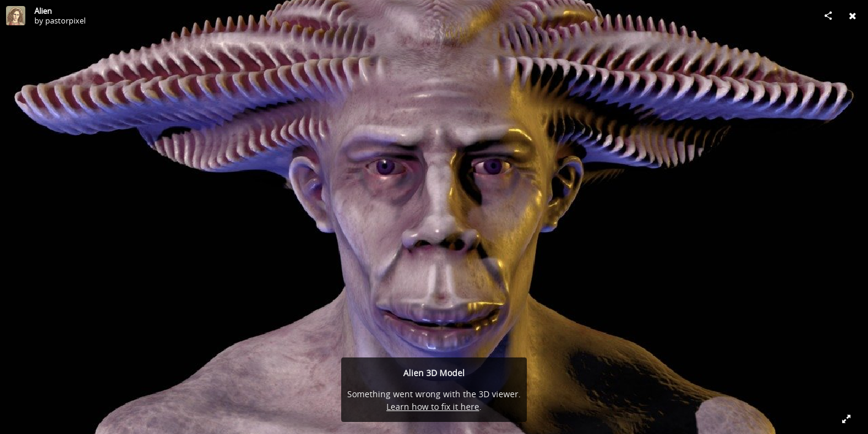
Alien (43, 11)
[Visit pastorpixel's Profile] (16, 16)
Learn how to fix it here (433, 407)
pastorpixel (65, 20)
